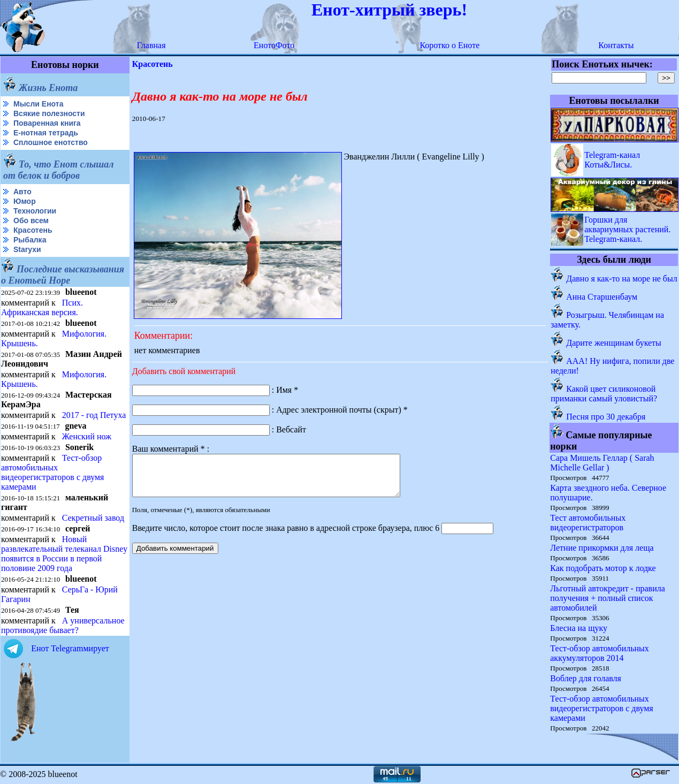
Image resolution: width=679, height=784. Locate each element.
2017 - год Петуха (94, 415)
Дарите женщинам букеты (614, 343)
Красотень (33, 230)
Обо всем (31, 220)
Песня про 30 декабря (606, 417)
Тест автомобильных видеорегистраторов (588, 523)
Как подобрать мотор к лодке (603, 568)
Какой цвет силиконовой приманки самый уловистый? (604, 394)
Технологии (35, 211)
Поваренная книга (47, 123)
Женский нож (87, 436)
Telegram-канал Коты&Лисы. (612, 160)
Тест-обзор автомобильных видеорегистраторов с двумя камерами (52, 472)
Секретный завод (93, 518)
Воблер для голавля (586, 678)
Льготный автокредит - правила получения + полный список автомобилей (608, 598)
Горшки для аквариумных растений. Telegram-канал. (627, 229)
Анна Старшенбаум (602, 297)
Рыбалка (30, 240)
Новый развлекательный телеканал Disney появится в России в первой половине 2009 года (64, 554)
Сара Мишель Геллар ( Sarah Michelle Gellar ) (602, 463)
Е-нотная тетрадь (46, 133)
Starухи (27, 249)
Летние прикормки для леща (602, 548)
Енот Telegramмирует (70, 648)
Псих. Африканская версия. (42, 307)
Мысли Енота (38, 104)
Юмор (25, 201)
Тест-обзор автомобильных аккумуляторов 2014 (600, 653)
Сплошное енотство (51, 142)
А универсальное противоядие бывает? (63, 625)
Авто (22, 192)
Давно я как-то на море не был (621, 279)
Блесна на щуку (579, 628)
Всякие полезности (49, 113)
